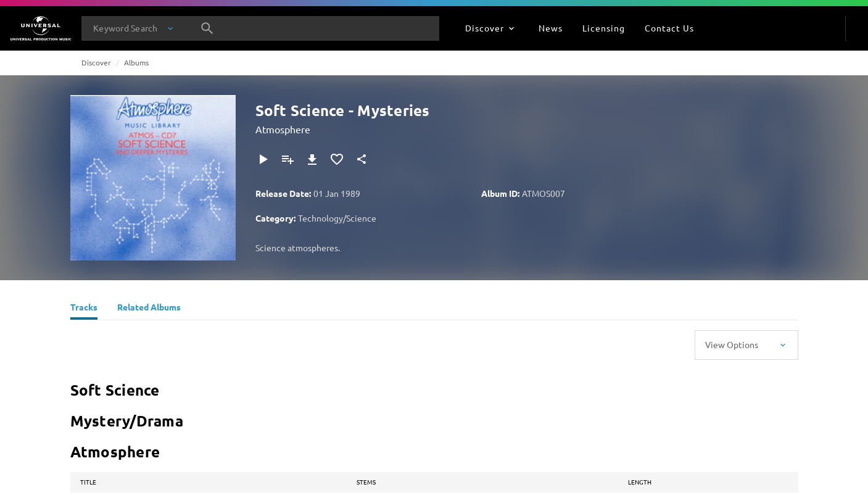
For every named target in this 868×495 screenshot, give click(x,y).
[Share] (362, 159)
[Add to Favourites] (337, 159)
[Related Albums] (149, 309)
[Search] (207, 28)
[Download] (312, 159)
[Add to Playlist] (287, 159)
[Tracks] (84, 309)
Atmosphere (283, 129)
